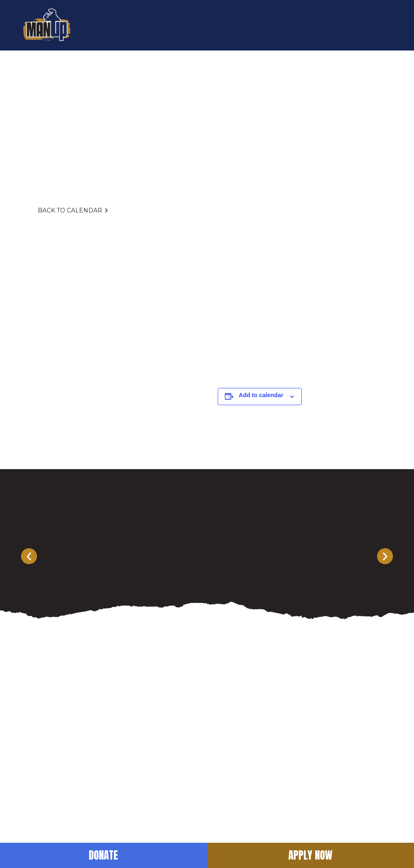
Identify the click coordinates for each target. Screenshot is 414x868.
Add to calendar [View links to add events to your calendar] (261, 395)
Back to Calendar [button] (74, 210)
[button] (382, 25)
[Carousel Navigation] (207, 556)
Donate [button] (103, 855)
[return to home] (47, 25)
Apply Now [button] (310, 855)
